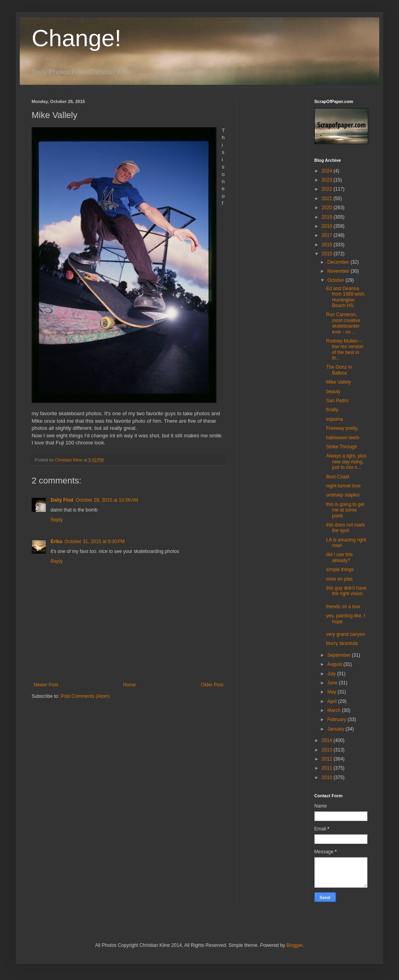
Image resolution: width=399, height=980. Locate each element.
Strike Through (342, 447)
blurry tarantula (342, 643)
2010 (327, 778)
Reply (57, 520)
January (336, 729)
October (336, 280)
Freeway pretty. (342, 428)
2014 (327, 740)
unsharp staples (343, 495)
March (334, 710)
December (339, 262)
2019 (327, 217)
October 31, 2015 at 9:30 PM (94, 542)
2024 (327, 171)
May (332, 692)
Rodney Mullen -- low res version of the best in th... (345, 349)
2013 (327, 750)
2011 (327, 768)
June (333, 683)
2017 (327, 235)
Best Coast (338, 477)
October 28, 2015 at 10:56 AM (107, 500)
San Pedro (337, 401)
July (332, 674)
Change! (76, 38)
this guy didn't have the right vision (346, 591)
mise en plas (339, 579)
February (337, 720)
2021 (327, 199)
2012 (327, 759)
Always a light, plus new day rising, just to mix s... (346, 462)
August (335, 664)
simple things (340, 570)
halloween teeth (343, 438)
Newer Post (46, 685)
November (339, 271)
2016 (327, 245)
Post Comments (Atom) (85, 696)
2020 (327, 208)
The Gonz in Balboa (339, 370)
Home (130, 685)
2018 (327, 226)
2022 (327, 189)
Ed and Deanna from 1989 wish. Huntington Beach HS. (346, 297)
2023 (327, 180)
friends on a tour (343, 607)
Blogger (295, 945)
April (332, 701)
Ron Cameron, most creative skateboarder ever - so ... (343, 323)
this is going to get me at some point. (345, 510)
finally (332, 410)
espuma (334, 419)
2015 (327, 254)
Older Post (212, 685)
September (339, 655)
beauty (333, 392)
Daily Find (62, 500)
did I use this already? (339, 557)
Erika (56, 542)
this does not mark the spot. (345, 528)
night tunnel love (343, 486)
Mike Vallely (338, 382)
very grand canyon (345, 634)
